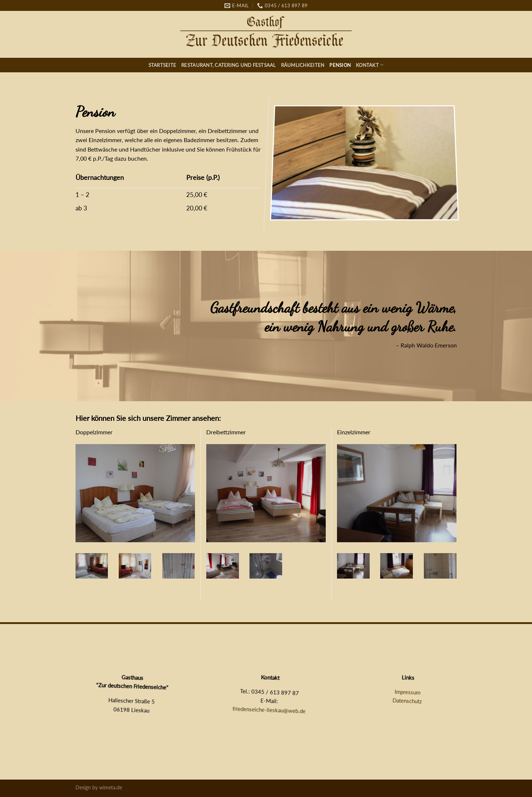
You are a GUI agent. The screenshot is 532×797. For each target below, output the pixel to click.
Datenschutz (407, 701)
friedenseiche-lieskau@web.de (269, 710)
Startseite (163, 65)
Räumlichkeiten (303, 65)
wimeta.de (111, 787)
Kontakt (370, 65)
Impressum (407, 692)
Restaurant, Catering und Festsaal (228, 65)
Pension (340, 65)
